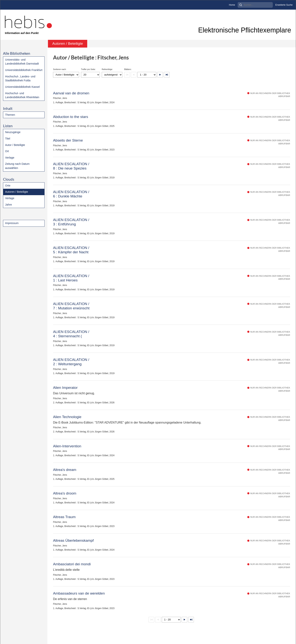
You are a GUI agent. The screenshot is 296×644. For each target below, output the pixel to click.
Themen (10, 115)
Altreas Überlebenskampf (73, 540)
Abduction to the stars (71, 117)
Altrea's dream (65, 470)
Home (232, 5)
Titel (8, 139)
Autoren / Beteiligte (17, 192)
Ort (7, 151)
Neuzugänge (13, 132)
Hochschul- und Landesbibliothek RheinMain (22, 95)
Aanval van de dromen (71, 93)
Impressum (12, 223)
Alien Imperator (65, 388)
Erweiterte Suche (284, 5)
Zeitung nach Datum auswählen (17, 166)
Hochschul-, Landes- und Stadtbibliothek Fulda (20, 79)
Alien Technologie (67, 417)
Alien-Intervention (67, 446)
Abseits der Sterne (68, 140)
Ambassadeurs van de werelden (79, 593)
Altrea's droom (65, 493)
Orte (8, 186)
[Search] (255, 5)
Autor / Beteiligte (15, 145)
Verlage (10, 158)
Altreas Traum (64, 517)
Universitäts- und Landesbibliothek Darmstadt (22, 62)
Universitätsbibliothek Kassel (22, 87)
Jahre (8, 205)
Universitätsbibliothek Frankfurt (24, 70)
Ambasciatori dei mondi (72, 564)
